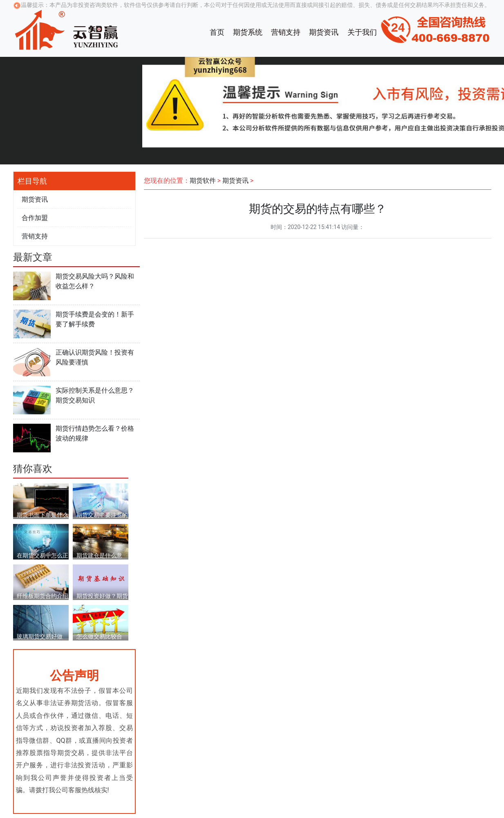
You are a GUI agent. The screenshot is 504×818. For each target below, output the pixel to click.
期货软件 (203, 181)
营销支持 (286, 32)
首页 (217, 32)
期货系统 (248, 32)
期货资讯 (324, 32)
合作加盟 (35, 218)
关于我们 (362, 32)
